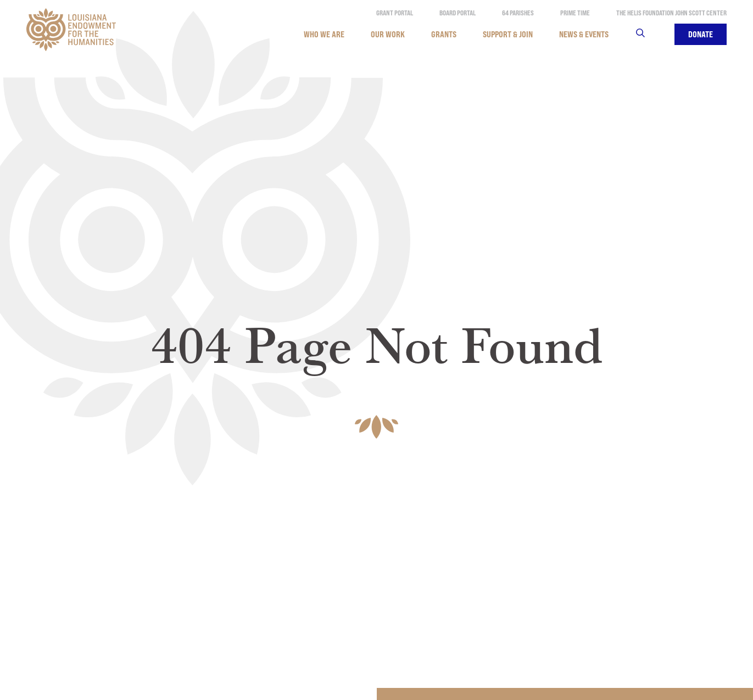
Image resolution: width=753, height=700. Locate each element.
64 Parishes (518, 13)
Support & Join (508, 34)
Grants (444, 34)
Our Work (388, 34)
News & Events (584, 34)
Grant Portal (395, 13)
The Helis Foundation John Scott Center (671, 13)
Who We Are (324, 34)
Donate (701, 34)
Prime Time (575, 13)
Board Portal (458, 13)
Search (647, 34)
